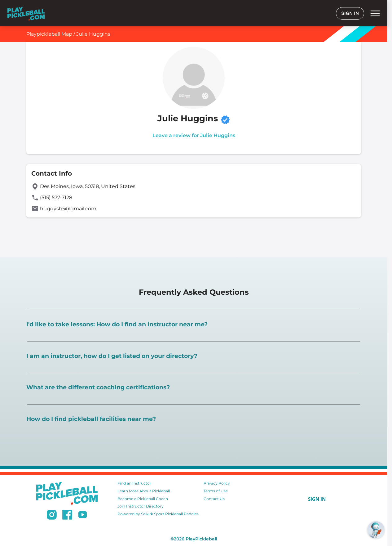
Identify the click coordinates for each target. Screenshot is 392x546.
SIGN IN (350, 13)
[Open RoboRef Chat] (376, 530)
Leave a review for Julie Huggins (194, 135)
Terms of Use (216, 491)
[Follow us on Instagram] (52, 516)
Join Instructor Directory (141, 506)
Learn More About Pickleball (144, 491)
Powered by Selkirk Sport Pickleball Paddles (158, 514)
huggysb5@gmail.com (68, 209)
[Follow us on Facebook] (67, 516)
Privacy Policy (217, 483)
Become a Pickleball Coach (143, 499)
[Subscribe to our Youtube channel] (83, 516)
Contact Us (214, 499)
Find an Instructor (134, 483)
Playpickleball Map (49, 34)
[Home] (26, 13)
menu (375, 13)
